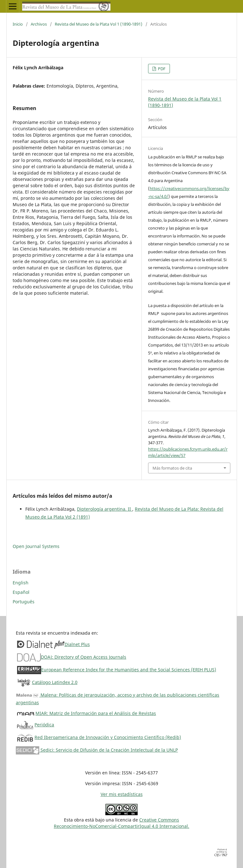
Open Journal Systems (36, 546)
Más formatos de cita (172, 468)
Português (24, 602)
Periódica (44, 725)
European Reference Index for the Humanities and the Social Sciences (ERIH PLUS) (129, 670)
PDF (161, 69)
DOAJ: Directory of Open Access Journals (84, 657)
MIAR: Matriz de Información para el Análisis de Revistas (96, 713)
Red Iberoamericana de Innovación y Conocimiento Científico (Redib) (108, 737)
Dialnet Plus (77, 644)
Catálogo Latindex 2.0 (55, 682)
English (21, 583)
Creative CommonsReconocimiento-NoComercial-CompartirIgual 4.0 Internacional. (121, 823)
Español (21, 592)
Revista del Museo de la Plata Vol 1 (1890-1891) (99, 24)
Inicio (18, 24)
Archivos (39, 24)
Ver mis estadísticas (122, 794)
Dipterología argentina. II (105, 509)
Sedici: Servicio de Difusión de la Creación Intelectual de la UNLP (97, 750)
